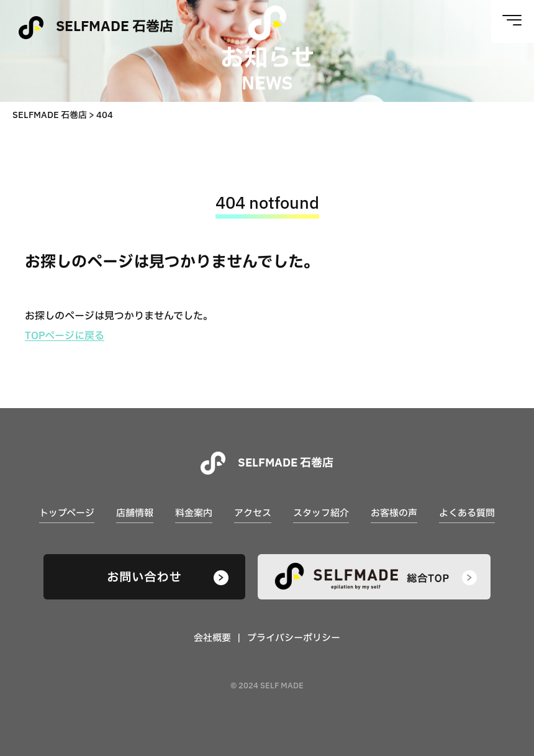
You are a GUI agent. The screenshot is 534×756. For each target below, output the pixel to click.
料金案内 (194, 513)
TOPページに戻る (65, 336)
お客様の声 (394, 513)
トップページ (67, 513)
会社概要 (212, 638)
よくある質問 (467, 513)
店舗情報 (135, 513)
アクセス (253, 513)
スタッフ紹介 (321, 513)
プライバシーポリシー (294, 638)
